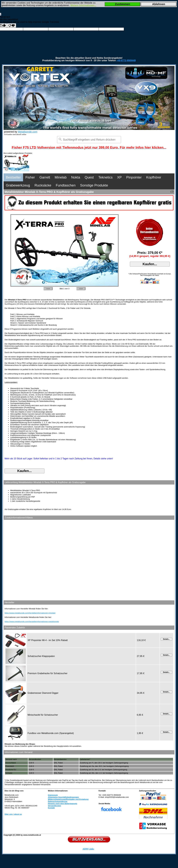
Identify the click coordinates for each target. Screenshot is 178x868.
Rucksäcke (43, 185)
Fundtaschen (66, 185)
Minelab (61, 177)
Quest (89, 177)
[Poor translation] (12, 25)
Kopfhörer (154, 177)
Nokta (76, 177)
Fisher (30, 177)
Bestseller (13, 177)
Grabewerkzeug (18, 185)
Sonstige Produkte (94, 185)
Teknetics (106, 177)
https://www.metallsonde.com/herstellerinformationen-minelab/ (30, 613)
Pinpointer (134, 177)
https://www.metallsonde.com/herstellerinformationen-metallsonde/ (32, 621)
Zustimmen (123, 4)
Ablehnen (159, 4)
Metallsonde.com (28, 132)
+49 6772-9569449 (126, 60)
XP (119, 177)
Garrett (45, 177)
